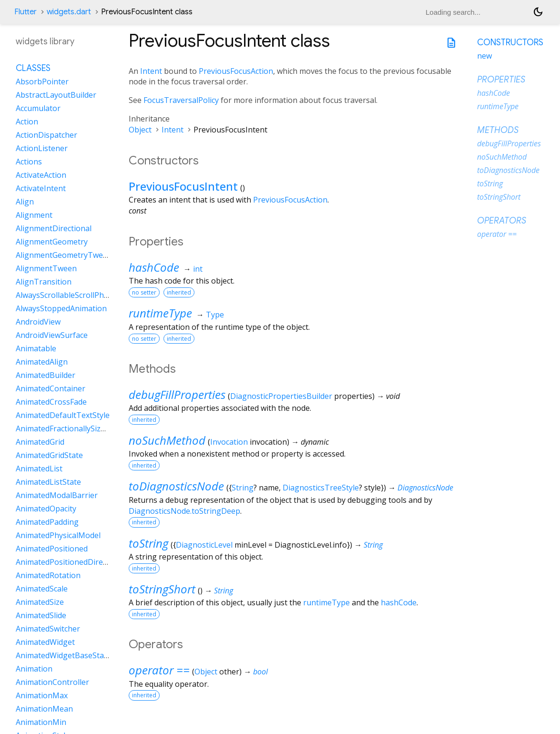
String (243, 488)
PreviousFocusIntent (183, 186)
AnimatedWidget (45, 642)
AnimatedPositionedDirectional (71, 562)
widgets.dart (69, 12)
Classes (33, 68)
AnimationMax (42, 695)
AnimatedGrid (40, 442)
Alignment (34, 215)
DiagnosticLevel (204, 545)
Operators (502, 221)
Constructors (510, 42)
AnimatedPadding (47, 522)
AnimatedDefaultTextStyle (63, 415)
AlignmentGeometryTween (64, 255)
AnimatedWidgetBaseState (63, 655)
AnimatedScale (42, 589)
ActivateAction (41, 175)
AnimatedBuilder (46, 375)
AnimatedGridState (49, 455)
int (198, 269)
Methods (498, 130)
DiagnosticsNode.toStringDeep (184, 511)
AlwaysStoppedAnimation (61, 308)
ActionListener (42, 148)
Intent (151, 71)
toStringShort (162, 589)
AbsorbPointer (42, 82)
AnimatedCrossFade (51, 402)
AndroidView (38, 322)
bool (260, 672)
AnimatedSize (40, 602)
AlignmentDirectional (54, 228)
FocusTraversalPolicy (181, 100)
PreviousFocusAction (236, 71)
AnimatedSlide (41, 615)
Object (140, 130)
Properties (501, 80)
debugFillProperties (177, 394)
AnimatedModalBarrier (57, 495)
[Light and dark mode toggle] (538, 12)
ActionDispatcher (46, 135)
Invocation (229, 442)
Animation (34, 669)
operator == (159, 670)
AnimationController (52, 682)
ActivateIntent (41, 188)
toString (148, 543)
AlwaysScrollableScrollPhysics (68, 295)
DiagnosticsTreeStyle (321, 488)
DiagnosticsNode (425, 488)
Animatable (36, 348)
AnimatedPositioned (52, 549)
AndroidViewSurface (52, 335)
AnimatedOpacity (46, 509)
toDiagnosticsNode (176, 486)
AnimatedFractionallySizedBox (69, 428)
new (484, 56)
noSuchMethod (167, 440)
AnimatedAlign (42, 362)
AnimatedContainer (51, 388)
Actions (29, 162)
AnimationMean (44, 709)
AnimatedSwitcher (48, 629)
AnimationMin (41, 722)
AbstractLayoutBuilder (56, 95)
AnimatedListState (48, 482)
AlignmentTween (46, 268)
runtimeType (160, 313)
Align (25, 202)
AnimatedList (39, 469)
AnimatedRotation (48, 575)
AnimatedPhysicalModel (58, 535)
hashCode (154, 267)
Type (215, 315)
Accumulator (38, 108)
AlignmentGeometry (52, 242)
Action (27, 122)
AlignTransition (44, 282)
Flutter (25, 12)
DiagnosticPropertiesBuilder (281, 396)
